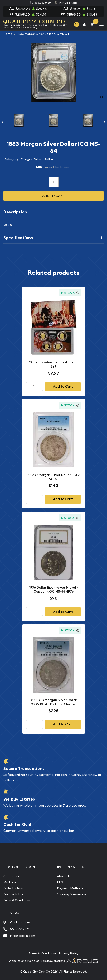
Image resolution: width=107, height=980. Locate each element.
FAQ (60, 882)
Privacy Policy (13, 894)
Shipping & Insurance (72, 894)
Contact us (12, 876)
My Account (12, 882)
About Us (64, 876)
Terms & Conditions (17, 900)
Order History (13, 888)
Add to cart (53, 196)
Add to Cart (63, 386)
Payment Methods (70, 888)
